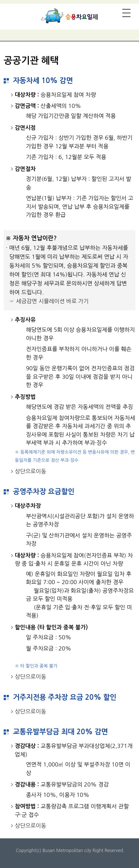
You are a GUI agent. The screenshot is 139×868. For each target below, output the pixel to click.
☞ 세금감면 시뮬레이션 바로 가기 (49, 301)
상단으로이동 (31, 471)
